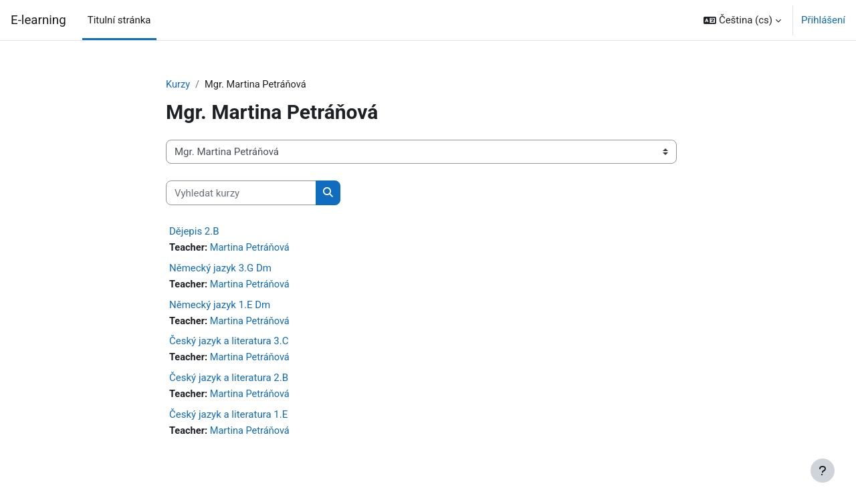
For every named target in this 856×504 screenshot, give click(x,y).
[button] (742, 20)
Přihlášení (823, 20)
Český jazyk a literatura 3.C (229, 343)
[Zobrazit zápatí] (823, 471)
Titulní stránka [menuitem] (119, 20)
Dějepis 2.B (194, 232)
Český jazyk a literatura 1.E (228, 417)
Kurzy (178, 85)
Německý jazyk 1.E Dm (220, 306)
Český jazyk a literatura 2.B (229, 380)
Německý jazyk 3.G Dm (220, 269)
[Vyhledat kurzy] (241, 194)
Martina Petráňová (252, 249)
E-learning (38, 20)
